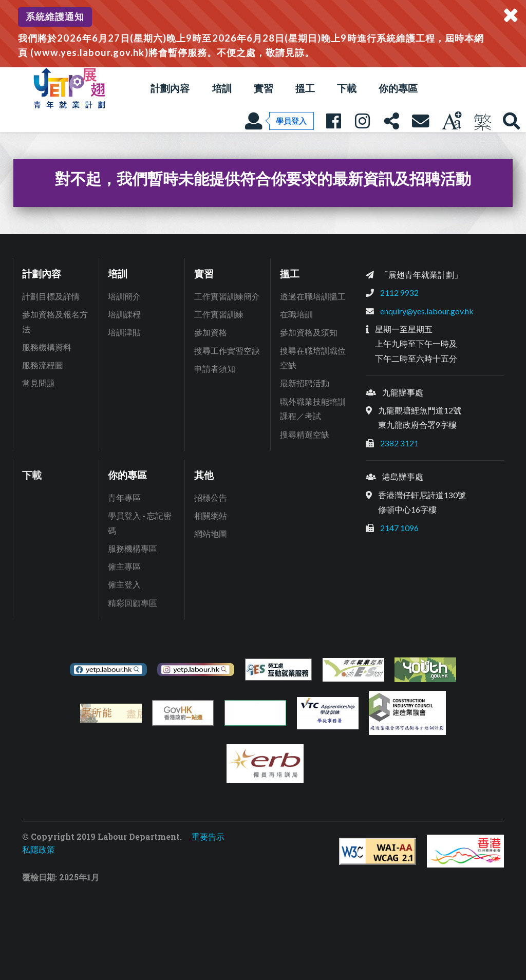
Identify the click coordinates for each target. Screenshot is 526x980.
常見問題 (39, 383)
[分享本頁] (391, 121)
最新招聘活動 (305, 383)
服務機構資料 (47, 347)
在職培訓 (296, 314)
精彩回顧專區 (133, 603)
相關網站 (211, 515)
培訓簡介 (124, 296)
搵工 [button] (305, 88)
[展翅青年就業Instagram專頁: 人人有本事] (362, 121)
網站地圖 (211, 533)
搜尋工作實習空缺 (227, 351)
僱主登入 (124, 584)
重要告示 (208, 836)
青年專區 (124, 497)
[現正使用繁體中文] (482, 121)
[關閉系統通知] (511, 15)
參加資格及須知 (309, 332)
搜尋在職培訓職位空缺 (313, 358)
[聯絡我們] (420, 121)
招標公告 (211, 497)
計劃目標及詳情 (51, 296)
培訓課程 (124, 314)
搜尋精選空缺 (305, 434)
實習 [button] (264, 88)
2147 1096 (399, 528)
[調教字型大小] (452, 121)
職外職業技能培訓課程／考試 (313, 409)
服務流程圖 (43, 365)
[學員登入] (279, 121)
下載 (347, 88)
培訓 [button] (222, 88)
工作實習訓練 (219, 314)
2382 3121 (399, 443)
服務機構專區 (133, 548)
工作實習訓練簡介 (227, 296)
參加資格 (211, 332)
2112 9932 (399, 293)
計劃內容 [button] (170, 88)
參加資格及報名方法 (55, 322)
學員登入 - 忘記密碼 (140, 523)
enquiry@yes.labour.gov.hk (427, 311)
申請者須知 (215, 369)
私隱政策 (39, 849)
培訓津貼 (124, 332)
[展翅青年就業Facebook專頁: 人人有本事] (333, 121)
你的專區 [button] (398, 88)
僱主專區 (124, 566)
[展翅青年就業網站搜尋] (512, 121)
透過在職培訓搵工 (313, 296)
